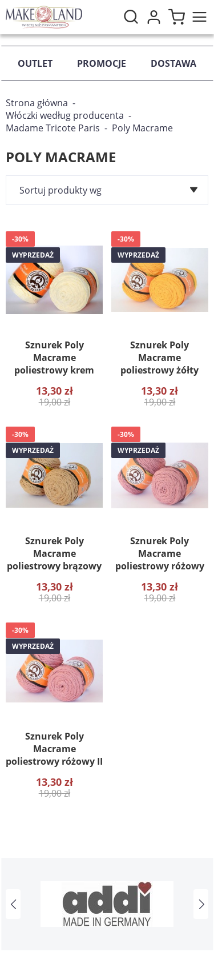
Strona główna (37, 103)
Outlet (35, 63)
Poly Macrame (142, 128)
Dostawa (173, 63)
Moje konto (154, 17)
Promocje (102, 63)
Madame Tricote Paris (53, 128)
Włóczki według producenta (65, 115)
